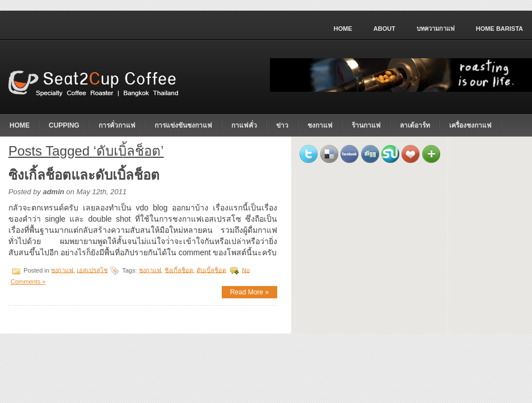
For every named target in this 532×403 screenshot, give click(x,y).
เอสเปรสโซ (92, 270)
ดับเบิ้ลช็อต (211, 270)
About (384, 29)
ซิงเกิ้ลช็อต (179, 270)
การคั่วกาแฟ (117, 125)
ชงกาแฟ (320, 125)
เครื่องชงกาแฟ (470, 125)
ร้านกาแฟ (366, 125)
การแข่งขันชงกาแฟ (183, 125)
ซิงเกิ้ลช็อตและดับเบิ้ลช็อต (84, 175)
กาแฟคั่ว (244, 125)
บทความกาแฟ (436, 29)
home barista (500, 29)
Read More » (249, 292)
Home (343, 29)
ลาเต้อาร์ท (415, 125)
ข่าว (282, 125)
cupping (64, 125)
